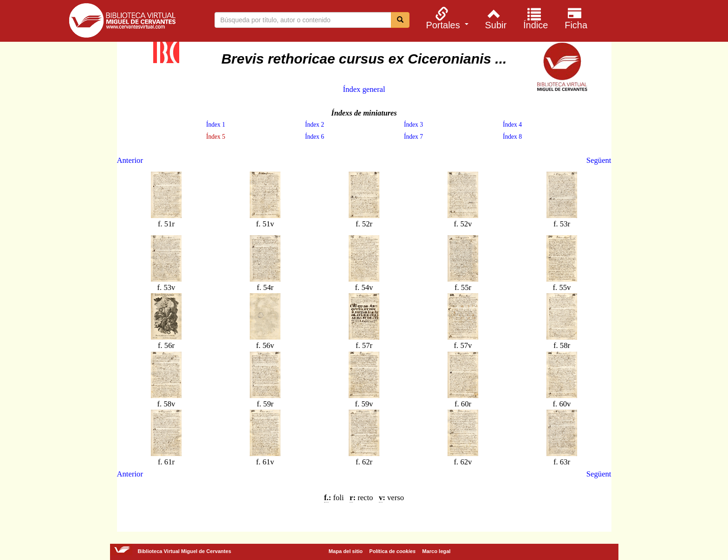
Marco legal (436, 551)
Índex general (364, 89)
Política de (392, 551)
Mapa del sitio (346, 551)
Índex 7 (413, 137)
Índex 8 (512, 137)
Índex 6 (315, 137)
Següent (599, 160)
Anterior (130, 160)
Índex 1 (216, 125)
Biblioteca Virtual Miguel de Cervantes (122, 22)
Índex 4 (512, 125)
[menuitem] (446, 18)
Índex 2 (315, 125)
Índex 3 (413, 125)
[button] (446, 18)
